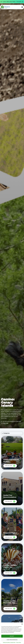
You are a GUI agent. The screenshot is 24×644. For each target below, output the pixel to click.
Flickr (4, 423)
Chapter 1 (5, 599)
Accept (12, 636)
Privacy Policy (19, 642)
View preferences (12, 640)
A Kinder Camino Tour (7, 563)
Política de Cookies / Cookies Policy (9, 642)
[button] (22, 624)
